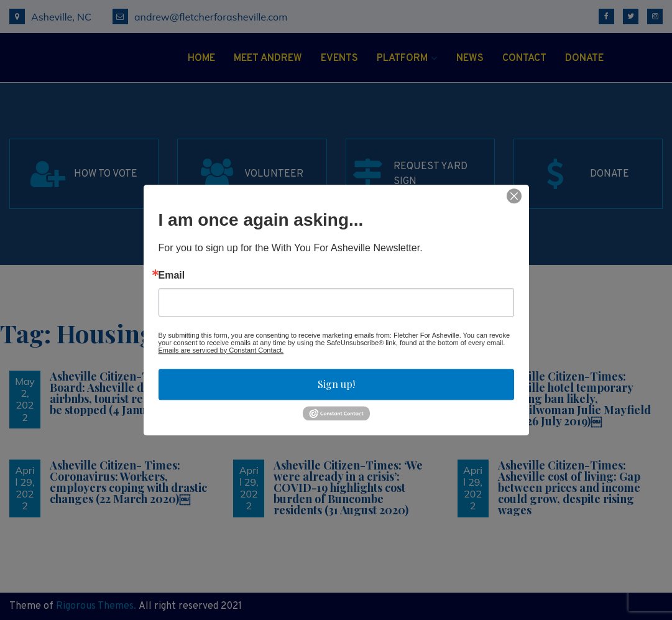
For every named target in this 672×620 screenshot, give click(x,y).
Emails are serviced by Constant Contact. (221, 350)
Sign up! (336, 384)
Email (172, 275)
